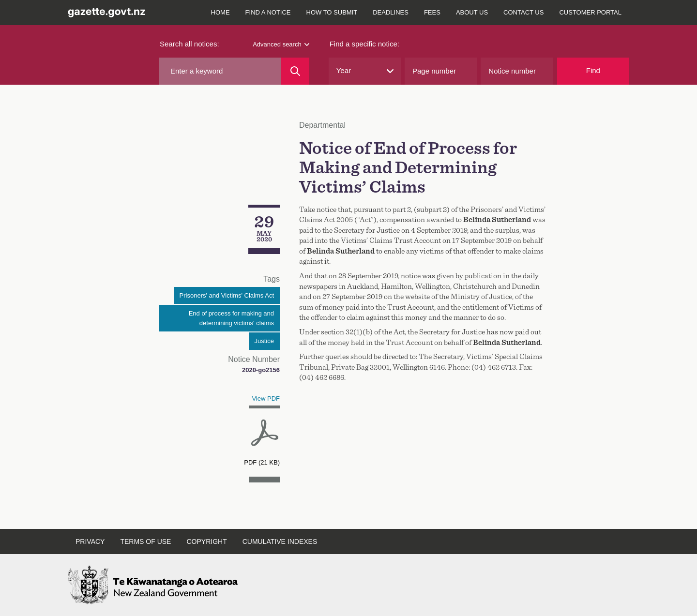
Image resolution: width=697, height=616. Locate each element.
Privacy (90, 541)
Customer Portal (590, 12)
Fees (432, 12)
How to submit (332, 12)
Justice (264, 341)
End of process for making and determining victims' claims (231, 318)
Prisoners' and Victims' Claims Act (227, 295)
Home (220, 12)
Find (593, 70)
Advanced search (281, 44)
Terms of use (145, 541)
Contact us (523, 12)
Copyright (206, 541)
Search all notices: (189, 44)
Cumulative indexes (280, 541)
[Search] (295, 71)
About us (472, 12)
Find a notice (268, 12)
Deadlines (391, 12)
